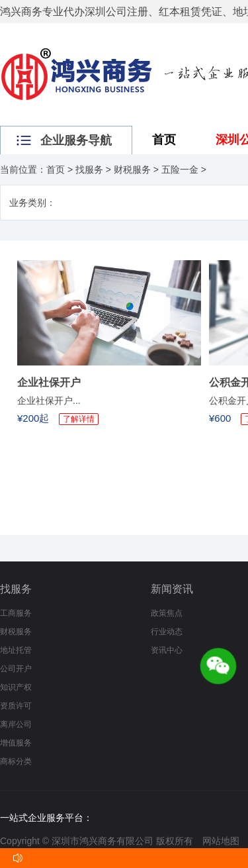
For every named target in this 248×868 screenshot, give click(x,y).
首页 (164, 140)
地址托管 (16, 650)
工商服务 (16, 613)
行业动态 (167, 632)
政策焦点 (167, 613)
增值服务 (16, 743)
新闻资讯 (172, 589)
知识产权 (16, 687)
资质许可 (16, 706)
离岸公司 (16, 724)
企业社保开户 (49, 382)
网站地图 (221, 841)
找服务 (89, 169)
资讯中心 (167, 650)
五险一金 (180, 169)
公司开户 (16, 669)
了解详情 (79, 419)
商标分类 (16, 761)
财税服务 (132, 169)
